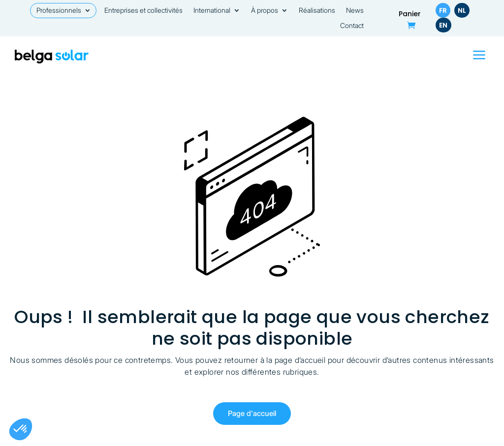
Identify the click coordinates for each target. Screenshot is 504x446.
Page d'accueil (252, 413)
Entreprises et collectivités (143, 11)
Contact (352, 26)
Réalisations (317, 11)
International (212, 11)
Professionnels (59, 11)
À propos (265, 11)
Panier (410, 15)
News (355, 11)
